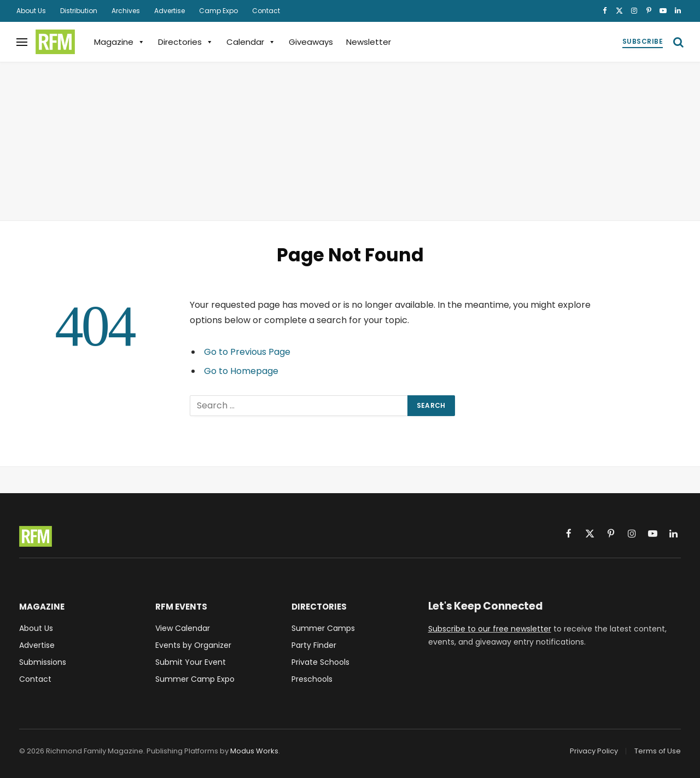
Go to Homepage (241, 371)
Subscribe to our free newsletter (490, 629)
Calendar (251, 42)
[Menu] (22, 42)
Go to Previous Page (247, 352)
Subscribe (643, 41)
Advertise (170, 11)
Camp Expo (218, 11)
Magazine (119, 42)
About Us (31, 11)
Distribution (79, 11)
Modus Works (254, 751)
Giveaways (311, 42)
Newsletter (369, 42)
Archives (126, 11)
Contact (266, 11)
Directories (186, 42)
